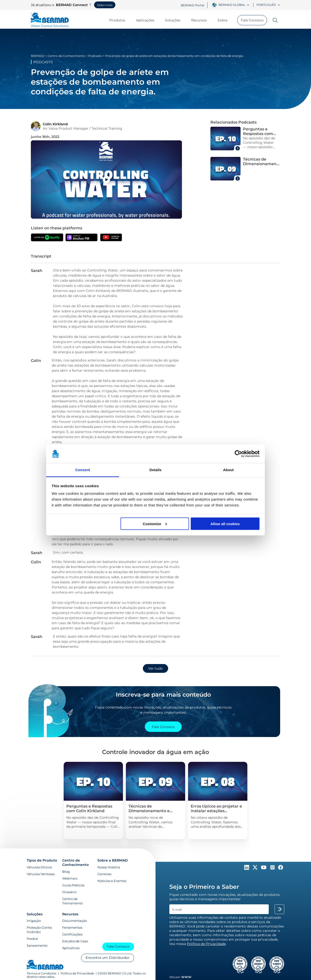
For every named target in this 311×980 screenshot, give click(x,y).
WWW (186, 977)
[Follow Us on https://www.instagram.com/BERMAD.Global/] (273, 869)
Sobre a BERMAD (113, 860)
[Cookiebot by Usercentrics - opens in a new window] (238, 454)
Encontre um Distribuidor (108, 958)
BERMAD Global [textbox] (232, 5)
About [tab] (228, 470)
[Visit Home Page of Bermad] (50, 24)
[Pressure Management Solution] (93, 800)
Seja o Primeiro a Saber (204, 887)
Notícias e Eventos (112, 881)
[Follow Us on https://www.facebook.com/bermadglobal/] (281, 869)
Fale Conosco (252, 20)
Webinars (70, 878)
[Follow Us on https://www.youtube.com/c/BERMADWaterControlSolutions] (264, 869)
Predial (32, 939)
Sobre (225, 20)
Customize (155, 524)
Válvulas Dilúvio (39, 867)
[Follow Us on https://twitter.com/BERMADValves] (256, 869)
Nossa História (109, 867)
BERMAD (38, 56)
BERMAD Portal (192, 5)
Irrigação (34, 921)
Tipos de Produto (42, 860)
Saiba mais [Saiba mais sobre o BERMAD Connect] (105, 5)
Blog (66, 872)
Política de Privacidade (77, 973)
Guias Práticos (73, 885)
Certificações (72, 934)
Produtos (120, 20)
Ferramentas (72, 927)
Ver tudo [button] (155, 668)
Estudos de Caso (75, 941)
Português (268, 5)
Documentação (75, 921)
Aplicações (147, 20)
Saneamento (37, 945)
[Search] (274, 20)
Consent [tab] (83, 470)
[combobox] (235, 5)
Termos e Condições (42, 973)
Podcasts (95, 56)
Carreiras (104, 874)
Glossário (69, 892)
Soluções (175, 20)
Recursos (201, 20)
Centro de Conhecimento (66, 56)
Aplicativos (71, 948)
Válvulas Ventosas (41, 874)
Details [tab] (155, 470)
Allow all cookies (225, 524)
